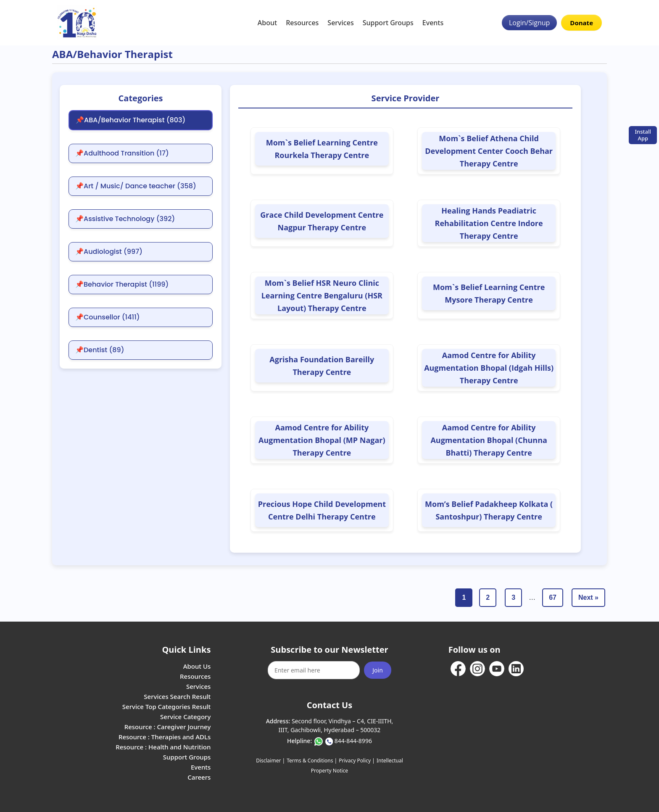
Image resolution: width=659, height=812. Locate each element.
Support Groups (388, 23)
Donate (581, 23)
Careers (199, 777)
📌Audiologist (109, 252)
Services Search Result (177, 696)
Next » (588, 597)
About (267, 23)
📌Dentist (100, 350)
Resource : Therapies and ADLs (165, 737)
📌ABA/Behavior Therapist (130, 120)
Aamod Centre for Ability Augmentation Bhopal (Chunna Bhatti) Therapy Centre (489, 440)
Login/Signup (529, 23)
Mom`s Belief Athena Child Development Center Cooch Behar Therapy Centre (489, 151)
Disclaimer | (270, 761)
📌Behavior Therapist (122, 285)
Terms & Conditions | (312, 761)
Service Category (185, 717)
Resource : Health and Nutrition (163, 747)
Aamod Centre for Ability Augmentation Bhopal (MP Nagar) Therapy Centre (322, 440)
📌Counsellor (108, 317)
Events (433, 23)
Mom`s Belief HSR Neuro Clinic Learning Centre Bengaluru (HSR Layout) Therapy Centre (322, 295)
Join (378, 670)
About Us (197, 666)
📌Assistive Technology (125, 219)
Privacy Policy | (357, 761)
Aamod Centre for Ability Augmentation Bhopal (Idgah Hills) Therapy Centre (489, 368)
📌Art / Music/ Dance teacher (136, 186)
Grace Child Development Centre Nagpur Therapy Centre (322, 221)
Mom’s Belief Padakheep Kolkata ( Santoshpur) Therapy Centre (489, 510)
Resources (302, 23)
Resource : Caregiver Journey (168, 727)
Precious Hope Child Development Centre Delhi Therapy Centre (322, 510)
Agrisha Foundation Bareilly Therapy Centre (322, 366)
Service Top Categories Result (166, 707)
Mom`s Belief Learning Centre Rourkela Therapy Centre (322, 149)
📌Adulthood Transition (122, 153)
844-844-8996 (353, 741)
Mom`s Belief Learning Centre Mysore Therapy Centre (489, 293)
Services (340, 23)
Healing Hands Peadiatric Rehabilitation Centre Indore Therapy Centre (489, 223)
